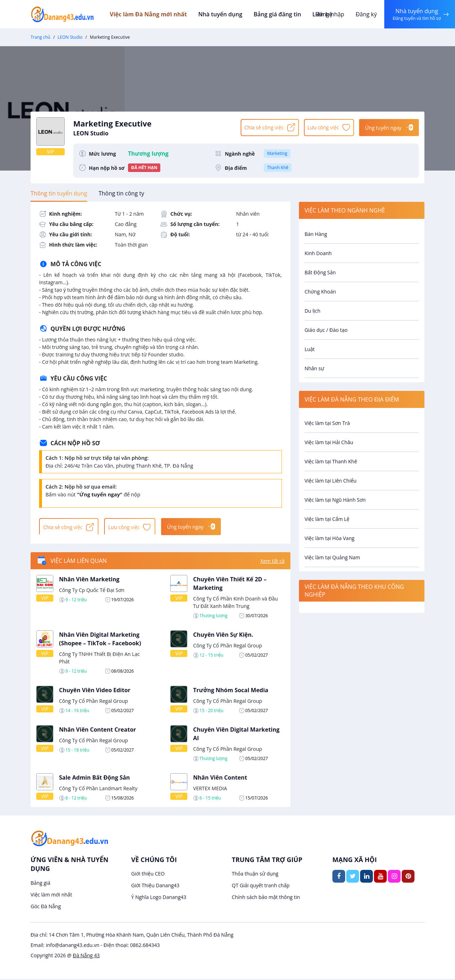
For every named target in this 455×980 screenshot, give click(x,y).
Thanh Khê (278, 168)
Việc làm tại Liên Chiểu (331, 481)
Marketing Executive (154, 127)
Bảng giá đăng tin (281, 14)
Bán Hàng (316, 234)
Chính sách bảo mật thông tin (266, 898)
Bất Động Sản (320, 272)
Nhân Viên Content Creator (98, 731)
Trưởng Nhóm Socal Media (231, 691)
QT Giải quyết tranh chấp (261, 887)
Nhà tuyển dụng (225, 14)
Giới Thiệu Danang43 (155, 887)
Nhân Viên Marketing (89, 580)
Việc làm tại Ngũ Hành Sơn (335, 500)
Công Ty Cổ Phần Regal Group (227, 647)
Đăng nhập (329, 14)
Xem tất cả (272, 562)
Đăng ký (365, 14)
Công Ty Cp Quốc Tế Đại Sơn (92, 591)
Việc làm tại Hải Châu (329, 442)
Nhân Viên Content (220, 779)
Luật (310, 349)
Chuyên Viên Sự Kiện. (223, 636)
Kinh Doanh (318, 253)
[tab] (59, 193)
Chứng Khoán (320, 292)
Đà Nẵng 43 (86, 956)
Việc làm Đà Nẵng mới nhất (154, 14)
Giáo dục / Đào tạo (326, 330)
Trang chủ (41, 37)
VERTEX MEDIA (210, 789)
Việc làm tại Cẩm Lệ (327, 519)
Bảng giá (41, 884)
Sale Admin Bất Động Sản (94, 779)
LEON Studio (70, 37)
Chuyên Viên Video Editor (95, 691)
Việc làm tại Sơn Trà (327, 423)
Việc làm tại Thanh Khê (331, 461)
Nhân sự (314, 368)
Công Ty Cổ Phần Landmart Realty (98, 789)
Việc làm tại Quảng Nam (332, 557)
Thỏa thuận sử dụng (255, 875)
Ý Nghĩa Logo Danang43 (159, 898)
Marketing (277, 153)
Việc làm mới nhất (51, 896)
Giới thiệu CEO (148, 875)
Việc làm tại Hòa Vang (330, 538)
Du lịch (313, 311)
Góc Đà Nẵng (46, 907)
